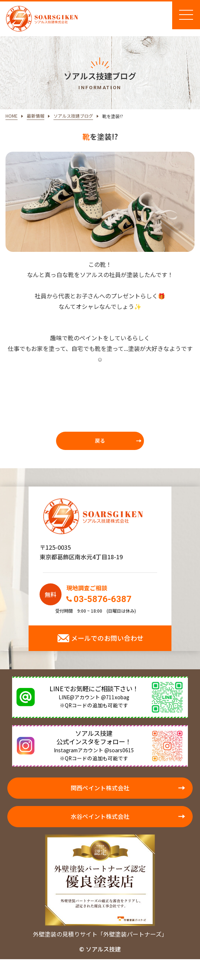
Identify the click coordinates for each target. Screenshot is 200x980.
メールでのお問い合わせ (107, 638)
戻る (100, 440)
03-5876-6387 (103, 599)
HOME (12, 116)
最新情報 (36, 116)
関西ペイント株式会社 (100, 788)
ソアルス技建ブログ (73, 116)
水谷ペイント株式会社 (100, 816)
